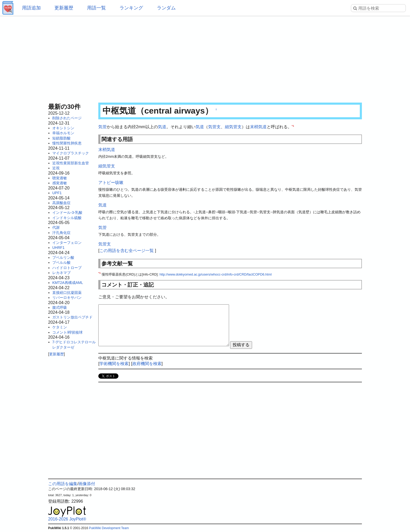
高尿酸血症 (61, 203)
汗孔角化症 (61, 233)
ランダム (166, 8)
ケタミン (60, 327)
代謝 (56, 227)
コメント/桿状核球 (67, 332)
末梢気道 (258, 127)
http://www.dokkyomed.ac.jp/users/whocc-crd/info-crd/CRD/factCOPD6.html (216, 274)
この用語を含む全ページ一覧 (127, 251)
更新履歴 (64, 8)
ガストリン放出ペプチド (72, 317)
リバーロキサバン (67, 298)
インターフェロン (67, 243)
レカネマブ (61, 273)
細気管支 (233, 127)
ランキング (131, 8)
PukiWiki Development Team (109, 528)
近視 (56, 168)
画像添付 (87, 484)
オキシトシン (63, 128)
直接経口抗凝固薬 (67, 293)
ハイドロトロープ (67, 268)
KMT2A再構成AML (68, 283)
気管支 (214, 127)
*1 (293, 126)
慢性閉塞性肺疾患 (67, 143)
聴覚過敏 (60, 178)
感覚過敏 (60, 183)
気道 (162, 127)
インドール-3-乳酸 (67, 212)
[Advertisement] (205, 58)
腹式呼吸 (60, 307)
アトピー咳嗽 (111, 183)
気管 (102, 127)
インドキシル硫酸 (67, 218)
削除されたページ (67, 118)
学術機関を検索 (114, 364)
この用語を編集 (63, 484)
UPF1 (57, 193)
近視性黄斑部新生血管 (71, 163)
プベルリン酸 (63, 257)
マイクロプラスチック (71, 153)
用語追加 (31, 8)
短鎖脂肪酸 (61, 138)
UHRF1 (58, 248)
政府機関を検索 (147, 364)
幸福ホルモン (63, 133)
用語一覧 (96, 8)
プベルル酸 (61, 262)
